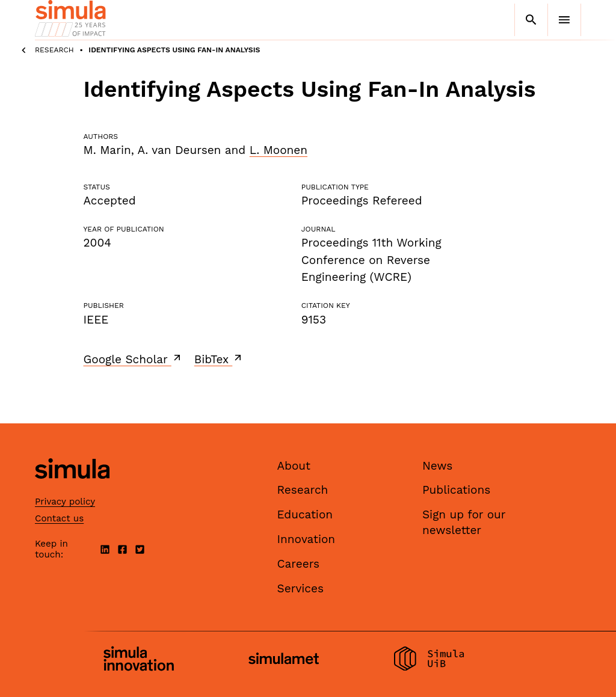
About (294, 466)
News (437, 466)
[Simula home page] (72, 489)
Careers (299, 564)
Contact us (59, 518)
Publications (456, 490)
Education (305, 514)
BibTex (219, 359)
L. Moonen (279, 150)
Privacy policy (65, 502)
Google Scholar (133, 359)
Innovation (306, 539)
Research (54, 50)
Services (300, 588)
